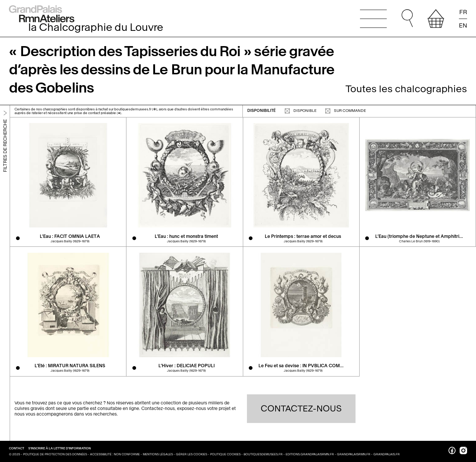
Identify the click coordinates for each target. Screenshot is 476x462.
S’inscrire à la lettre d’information (59, 448)
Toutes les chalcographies (406, 89)
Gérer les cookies (192, 454)
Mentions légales (158, 454)
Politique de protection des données (55, 454)
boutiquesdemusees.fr (263, 454)
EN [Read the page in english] (463, 25)
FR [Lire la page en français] (463, 12)
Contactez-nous (301, 409)
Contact (17, 448)
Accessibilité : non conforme (115, 454)
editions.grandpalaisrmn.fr (310, 454)
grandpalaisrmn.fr (354, 454)
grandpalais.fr (387, 454)
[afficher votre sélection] (436, 19)
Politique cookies (225, 454)
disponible (301, 111)
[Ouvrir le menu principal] (373, 19)
